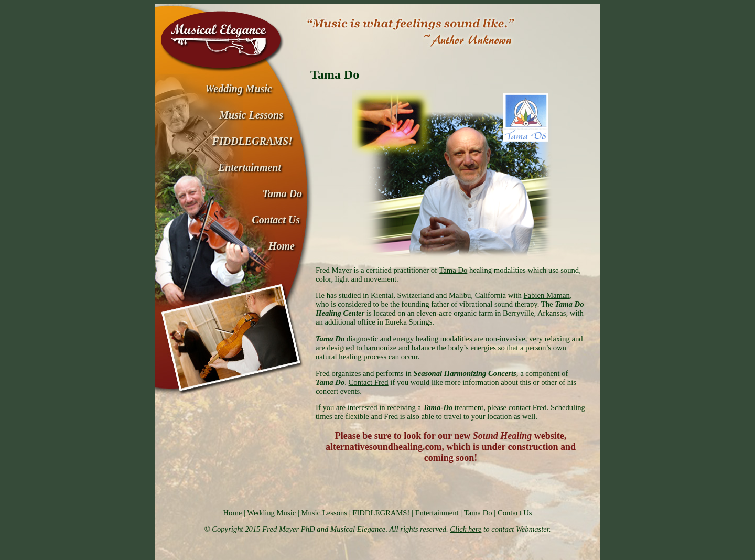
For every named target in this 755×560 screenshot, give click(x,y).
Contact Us (515, 513)
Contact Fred (369, 382)
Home (233, 513)
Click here (466, 529)
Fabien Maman (546, 295)
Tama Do (453, 270)
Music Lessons (324, 513)
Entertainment (437, 513)
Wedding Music (271, 513)
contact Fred (528, 407)
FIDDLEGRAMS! (381, 513)
